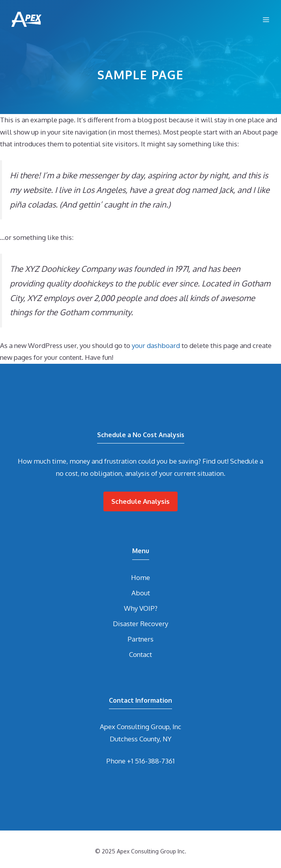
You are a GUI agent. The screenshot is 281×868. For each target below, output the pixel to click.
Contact (140, 654)
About (141, 593)
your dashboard (156, 345)
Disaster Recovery (140, 624)
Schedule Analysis (140, 501)
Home (140, 577)
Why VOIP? (141, 608)
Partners (140, 639)
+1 (151, 761)
